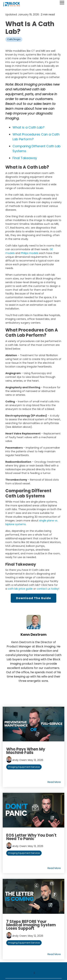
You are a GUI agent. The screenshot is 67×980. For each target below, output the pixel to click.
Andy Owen (16, 760)
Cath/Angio (14, 39)
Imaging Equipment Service (24, 767)
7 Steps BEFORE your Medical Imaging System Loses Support (31, 925)
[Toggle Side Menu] (62, 2)
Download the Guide (33, 598)
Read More (54, 782)
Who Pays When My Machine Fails (26, 751)
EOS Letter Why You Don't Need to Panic (31, 837)
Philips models (30, 253)
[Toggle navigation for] (33, 975)
